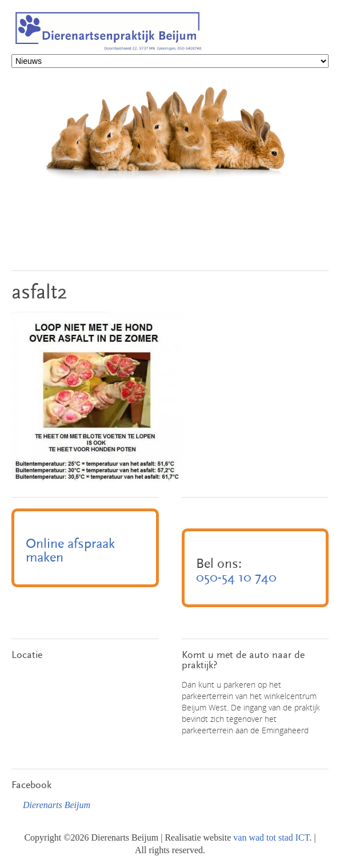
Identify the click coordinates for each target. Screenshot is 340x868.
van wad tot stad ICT (271, 837)
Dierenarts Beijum (57, 805)
